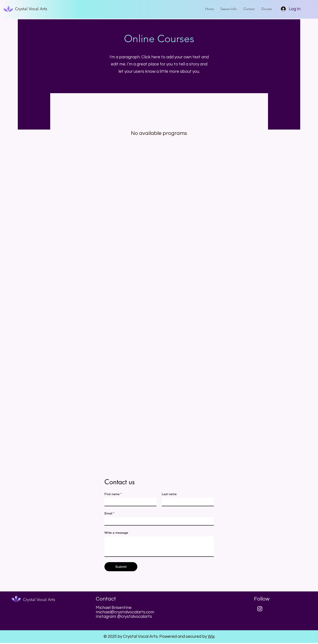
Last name (169, 494)
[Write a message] (159, 546)
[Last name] (186, 502)
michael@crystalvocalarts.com (125, 612)
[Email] (158, 521)
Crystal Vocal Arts (31, 9)
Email (109, 513)
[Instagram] (260, 609)
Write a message (116, 533)
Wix (211, 636)
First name (113, 494)
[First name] (129, 502)
